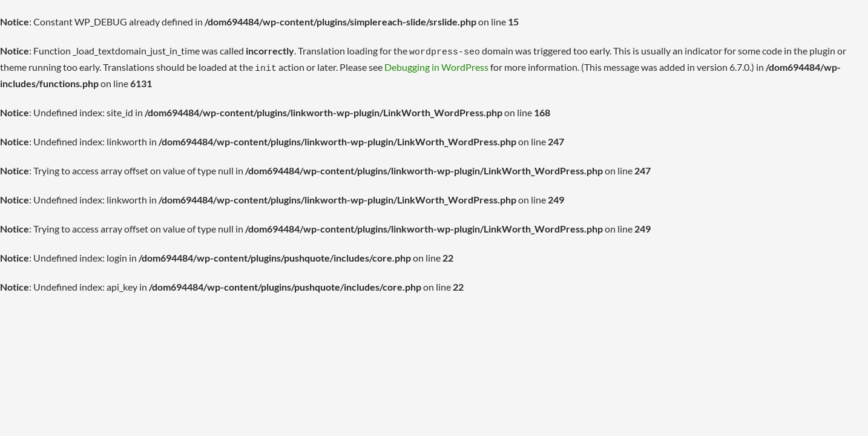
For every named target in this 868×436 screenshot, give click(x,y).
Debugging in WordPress (436, 65)
